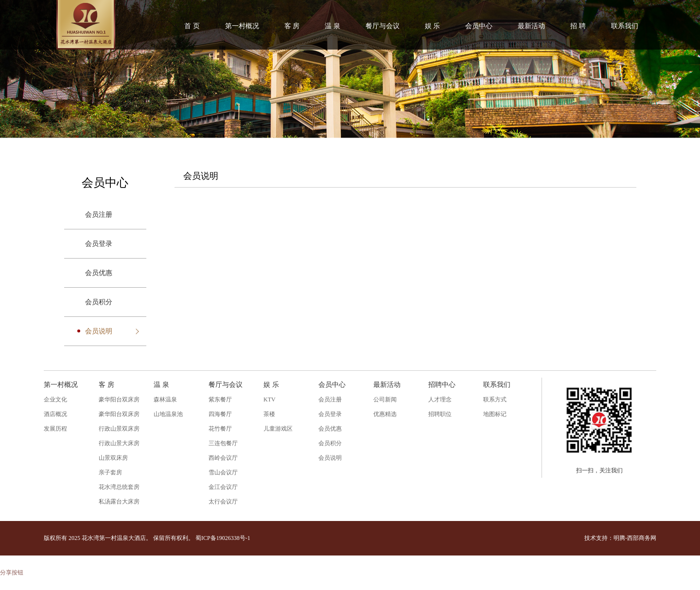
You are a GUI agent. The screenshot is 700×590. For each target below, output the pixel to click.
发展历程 (55, 429)
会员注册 (99, 215)
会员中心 (479, 26)
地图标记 (495, 414)
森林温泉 (165, 399)
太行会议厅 (223, 502)
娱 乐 (433, 26)
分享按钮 (12, 573)
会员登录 (99, 244)
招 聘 (578, 26)
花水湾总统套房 (119, 487)
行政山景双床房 (119, 429)
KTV (270, 399)
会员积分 (99, 302)
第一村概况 (242, 26)
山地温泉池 (168, 414)
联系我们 (625, 26)
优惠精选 (385, 414)
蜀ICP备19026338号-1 (223, 538)
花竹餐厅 (220, 429)
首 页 (192, 26)
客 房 (292, 26)
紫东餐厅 (220, 399)
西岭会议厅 (223, 458)
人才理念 (440, 399)
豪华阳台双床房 (119, 399)
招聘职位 (440, 414)
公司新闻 (385, 399)
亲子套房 (110, 472)
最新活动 (531, 26)
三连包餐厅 (223, 443)
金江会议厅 (223, 487)
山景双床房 (113, 458)
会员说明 (99, 331)
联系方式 (495, 399)
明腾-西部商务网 (635, 538)
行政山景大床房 (119, 443)
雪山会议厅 (223, 472)
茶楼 (269, 414)
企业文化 (55, 399)
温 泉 (332, 26)
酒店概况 (55, 414)
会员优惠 (99, 273)
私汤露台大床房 (119, 502)
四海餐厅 (220, 414)
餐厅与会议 (383, 26)
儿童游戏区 (278, 429)
